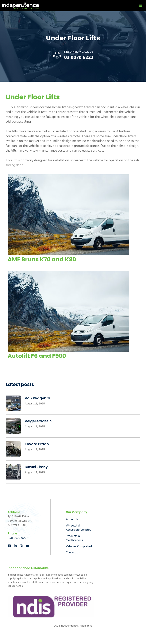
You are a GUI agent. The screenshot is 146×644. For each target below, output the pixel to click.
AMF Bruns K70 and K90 (42, 259)
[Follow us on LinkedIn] (15, 546)
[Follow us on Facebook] (9, 546)
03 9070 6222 (79, 57)
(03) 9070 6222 (18, 538)
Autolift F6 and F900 (37, 356)
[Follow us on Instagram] (21, 546)
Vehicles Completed (79, 546)
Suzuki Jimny (36, 467)
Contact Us (73, 552)
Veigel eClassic (38, 421)
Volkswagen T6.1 (39, 398)
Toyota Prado (37, 444)
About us (72, 519)
